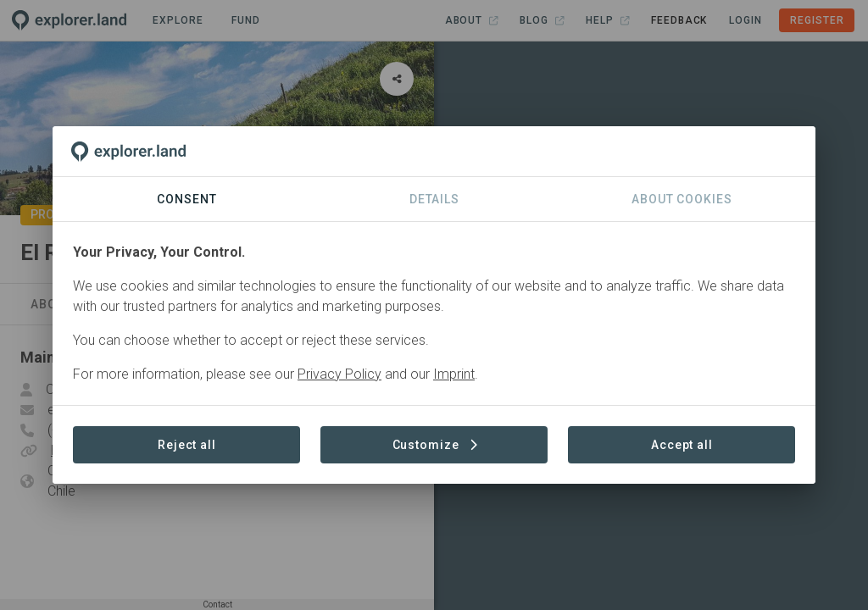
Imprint (454, 374)
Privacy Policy (339, 374)
